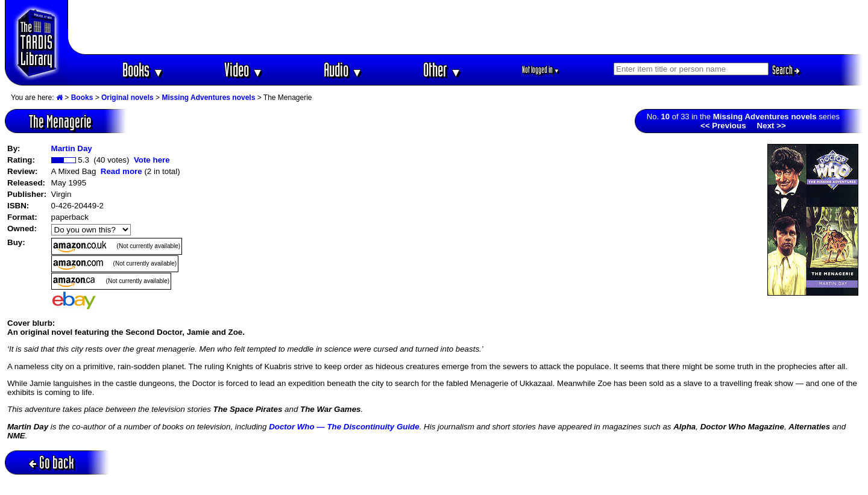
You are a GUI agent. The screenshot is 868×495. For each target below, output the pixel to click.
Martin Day (72, 148)
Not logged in (541, 70)
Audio (343, 70)
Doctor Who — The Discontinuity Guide (344, 427)
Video (244, 70)
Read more (121, 171)
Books (143, 70)
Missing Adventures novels (208, 98)
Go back (52, 462)
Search (786, 70)
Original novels (127, 98)
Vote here (152, 160)
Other (442, 70)
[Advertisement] (466, 27)
